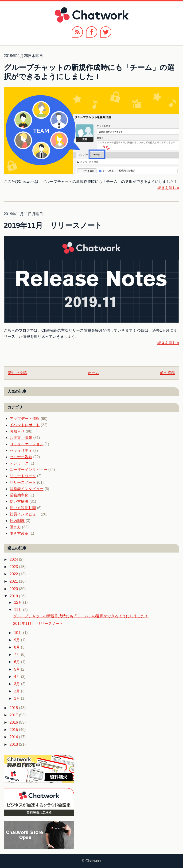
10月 (19, 633)
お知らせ (17, 431)
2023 (14, 567)
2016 (14, 722)
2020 (14, 589)
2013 (14, 744)
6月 (18, 662)
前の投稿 (167, 373)
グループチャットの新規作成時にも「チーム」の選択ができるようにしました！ (81, 616)
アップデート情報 (25, 419)
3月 (18, 684)
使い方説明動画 (23, 508)
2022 (14, 574)
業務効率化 (19, 495)
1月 (18, 698)
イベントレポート (25, 425)
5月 (18, 669)
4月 (18, 677)
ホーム (93, 373)
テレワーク (19, 463)
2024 (14, 559)
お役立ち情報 (21, 438)
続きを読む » (168, 188)
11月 (19, 610)
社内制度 (17, 521)
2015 (14, 730)
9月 (18, 640)
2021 (14, 581)
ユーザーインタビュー (28, 470)
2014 (14, 737)
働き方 (15, 527)
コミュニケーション (27, 444)
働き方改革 (19, 533)
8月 (18, 647)
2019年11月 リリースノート (53, 225)
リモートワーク (23, 476)
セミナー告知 (21, 457)
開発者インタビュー (27, 489)
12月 (19, 602)
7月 (18, 655)
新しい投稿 (17, 373)
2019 (14, 596)
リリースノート (23, 482)
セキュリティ (21, 451)
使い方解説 (19, 501)
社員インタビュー (25, 514)
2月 (18, 691)
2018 (14, 708)
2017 (14, 715)
